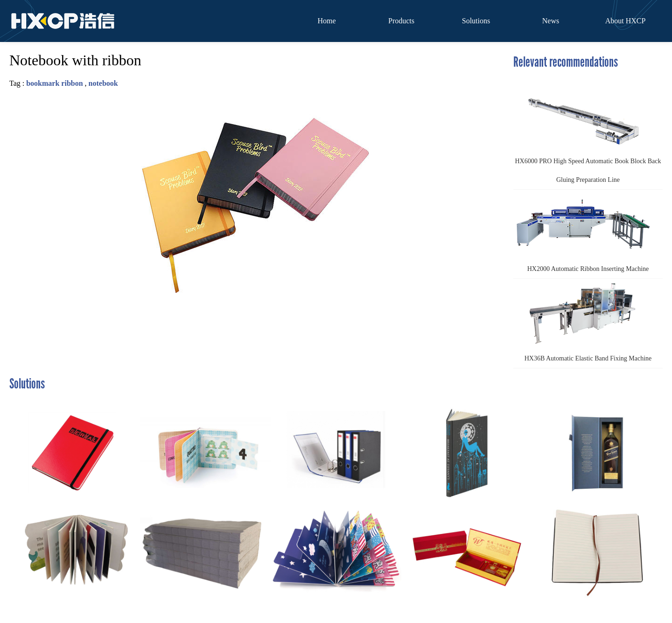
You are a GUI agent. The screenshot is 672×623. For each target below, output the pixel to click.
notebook (103, 83)
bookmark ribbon (54, 83)
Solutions (476, 21)
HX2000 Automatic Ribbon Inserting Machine (583, 231)
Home (326, 21)
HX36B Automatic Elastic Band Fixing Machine (584, 320)
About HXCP (626, 21)
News (551, 21)
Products (401, 21)
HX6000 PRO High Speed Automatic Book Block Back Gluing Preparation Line (587, 133)
